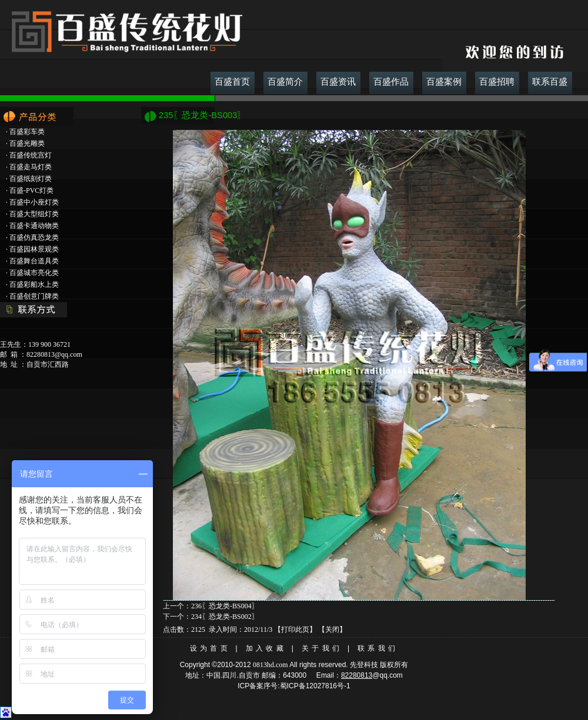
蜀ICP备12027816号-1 (315, 686)
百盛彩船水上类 (34, 284)
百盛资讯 (338, 82)
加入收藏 (266, 648)
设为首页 (210, 648)
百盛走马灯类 (31, 167)
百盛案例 (444, 82)
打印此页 (295, 629)
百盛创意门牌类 (34, 296)
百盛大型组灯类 (34, 214)
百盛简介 (285, 82)
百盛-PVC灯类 (31, 190)
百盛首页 (232, 82)
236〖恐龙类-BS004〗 (225, 606)
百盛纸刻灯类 (31, 179)
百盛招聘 (497, 82)
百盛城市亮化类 (34, 273)
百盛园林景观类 (34, 249)
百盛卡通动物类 (34, 226)
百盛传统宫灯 (31, 155)
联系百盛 (550, 82)
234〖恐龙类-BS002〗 (225, 617)
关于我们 (322, 648)
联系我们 (378, 648)
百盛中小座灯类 (34, 202)
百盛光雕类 (27, 143)
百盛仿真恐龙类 (34, 237)
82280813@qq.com (54, 354)
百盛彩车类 (27, 132)
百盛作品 (391, 82)
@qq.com (387, 675)
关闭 (332, 629)
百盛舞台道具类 (34, 261)
